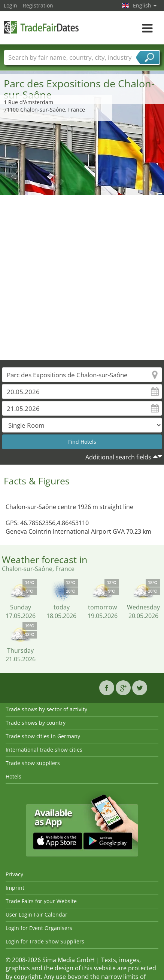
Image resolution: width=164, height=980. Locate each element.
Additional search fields (118, 457)
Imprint (15, 888)
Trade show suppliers (33, 763)
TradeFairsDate (41, 27)
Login (10, 5)
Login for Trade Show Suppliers (45, 941)
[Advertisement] (79, 277)
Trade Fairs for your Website (41, 901)
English (145, 5)
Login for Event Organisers (39, 928)
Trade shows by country (36, 723)
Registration (38, 5)
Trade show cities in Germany (43, 736)
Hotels (13, 776)
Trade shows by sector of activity (46, 709)
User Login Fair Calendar (37, 915)
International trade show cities (44, 750)
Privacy (14, 874)
